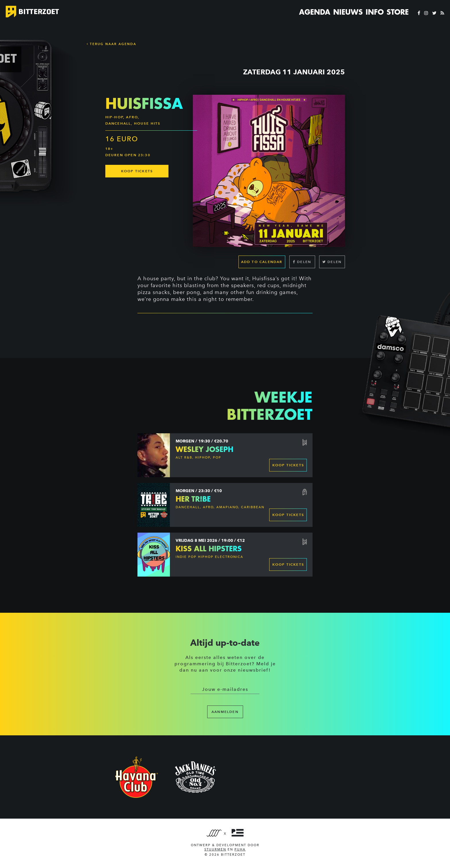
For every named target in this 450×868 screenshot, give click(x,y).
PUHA (240, 849)
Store (398, 12)
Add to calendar (262, 262)
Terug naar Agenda (111, 44)
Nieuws (348, 12)
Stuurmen (215, 849)
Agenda (315, 12)
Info (375, 12)
